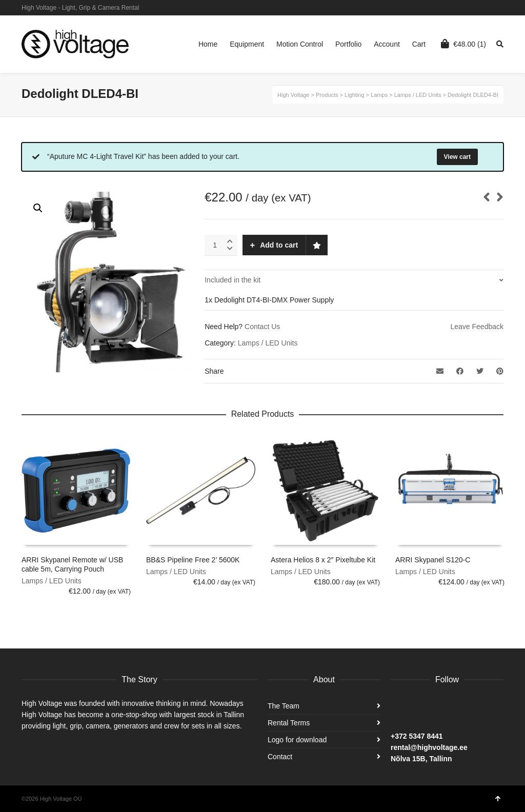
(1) (463, 44)
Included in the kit (233, 280)
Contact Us (262, 327)
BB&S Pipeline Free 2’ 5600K (193, 560)
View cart (457, 157)
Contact (280, 757)
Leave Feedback (477, 327)
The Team (284, 706)
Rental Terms (289, 723)
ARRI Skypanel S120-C (433, 560)
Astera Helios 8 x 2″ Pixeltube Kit (323, 560)
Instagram (488, 8)
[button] (38, 208)
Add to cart (279, 245)
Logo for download (297, 740)
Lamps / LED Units (268, 343)
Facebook (502, 8)
